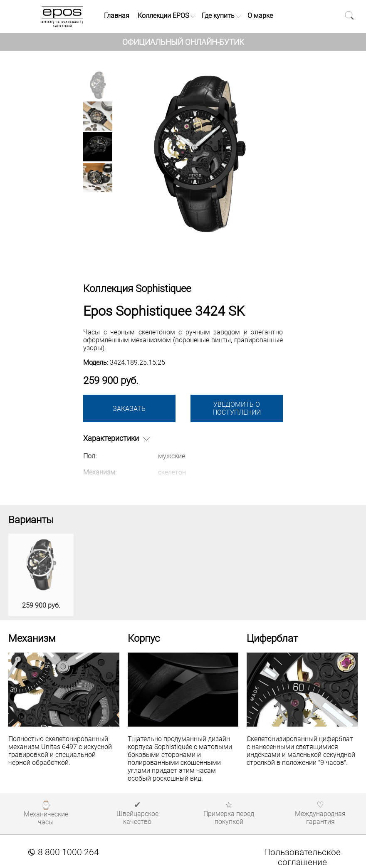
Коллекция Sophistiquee (137, 289)
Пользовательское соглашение (302, 857)
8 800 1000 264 (64, 852)
